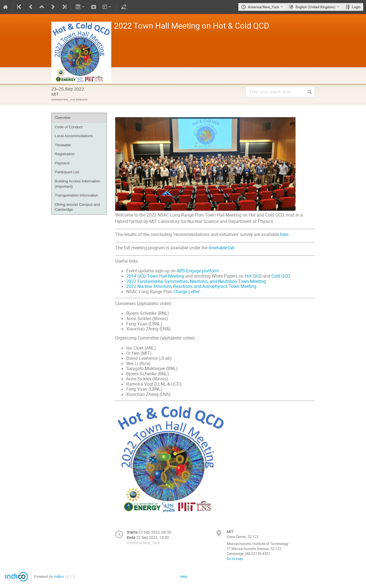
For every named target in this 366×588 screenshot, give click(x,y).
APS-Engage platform (198, 270)
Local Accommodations (74, 136)
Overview (63, 118)
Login (356, 7)
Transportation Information (77, 195)
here (284, 234)
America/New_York (263, 7)
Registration (65, 154)
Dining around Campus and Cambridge (77, 207)
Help (184, 576)
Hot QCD (253, 276)
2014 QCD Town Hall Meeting (155, 276)
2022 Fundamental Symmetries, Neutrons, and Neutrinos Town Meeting (196, 281)
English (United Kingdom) (315, 7)
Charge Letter (186, 291)
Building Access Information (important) (78, 184)
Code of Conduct (69, 127)
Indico (59, 576)
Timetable (63, 145)
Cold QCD (281, 276)
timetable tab (222, 247)
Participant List (67, 172)
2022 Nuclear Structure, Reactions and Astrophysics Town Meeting (191, 286)
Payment (62, 163)
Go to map (235, 558)
